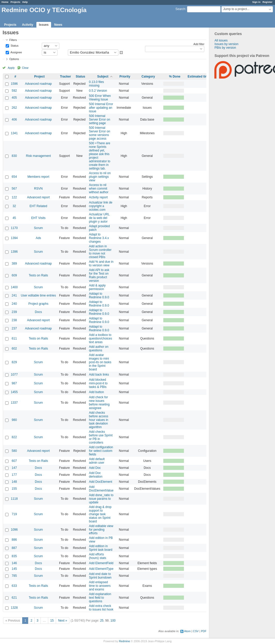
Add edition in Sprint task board (101, 548)
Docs (38, 312)
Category (148, 77)
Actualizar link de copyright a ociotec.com (101, 206)
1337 (14, 403)
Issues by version (226, 44)
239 (14, 312)
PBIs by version (225, 48)
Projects (15, 2)
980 (14, 420)
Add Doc (95, 468)
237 (14, 328)
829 (14, 362)
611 (14, 338)
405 (14, 98)
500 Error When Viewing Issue (100, 98)
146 (14, 563)
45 (14, 218)
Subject (103, 77)
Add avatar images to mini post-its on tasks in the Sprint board (100, 362)
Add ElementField (101, 563)
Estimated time (199, 77)
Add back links (99, 375)
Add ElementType (101, 569)
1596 (14, 84)
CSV (196, 631)
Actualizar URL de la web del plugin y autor (99, 218)
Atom (187, 631)
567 (14, 189)
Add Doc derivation (96, 475)
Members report (38, 177)
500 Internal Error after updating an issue (101, 108)
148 (14, 482)
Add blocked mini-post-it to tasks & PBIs (98, 383)
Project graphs (38, 304)
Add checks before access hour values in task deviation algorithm (99, 420)
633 (14, 586)
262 (14, 108)
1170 (14, 228)
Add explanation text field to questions (100, 598)
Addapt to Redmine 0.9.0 (99, 295)
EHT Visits (38, 218)
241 (14, 295)
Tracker (65, 77)
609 (14, 275)
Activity (27, 25)
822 (14, 437)
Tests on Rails (38, 275)
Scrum (38, 228)
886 (14, 540)
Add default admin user (97, 461)
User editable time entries (38, 295)
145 (14, 569)
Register (268, 2)
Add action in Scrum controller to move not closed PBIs (100, 252)
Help (25, 2)
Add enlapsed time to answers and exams (100, 586)
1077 (14, 375)
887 (14, 548)
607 (14, 461)
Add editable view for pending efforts (101, 530)
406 (14, 120)
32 (14, 206)
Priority (125, 77)
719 (14, 514)
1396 (14, 252)
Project (39, 77)
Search (180, 9)
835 (14, 556)
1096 (14, 530)
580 (14, 451)
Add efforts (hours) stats (98, 556)
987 (14, 383)
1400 (14, 287)
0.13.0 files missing (96, 84)
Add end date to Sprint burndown (100, 576)
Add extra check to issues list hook (101, 608)
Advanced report (38, 197)
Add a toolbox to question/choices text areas (100, 338)
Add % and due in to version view (101, 264)
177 (14, 475)
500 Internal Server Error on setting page (100, 120)
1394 (14, 238)
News (58, 25)
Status (14, 45)
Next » (63, 621)
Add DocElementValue (101, 489)
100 (113, 621)
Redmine (124, 641)
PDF (204, 631)
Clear (25, 68)
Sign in (256, 2)
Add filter (199, 44)
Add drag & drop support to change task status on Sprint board (100, 514)
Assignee (16, 52)
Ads (38, 238)
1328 (14, 608)
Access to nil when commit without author (99, 189)
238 (14, 320)
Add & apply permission (97, 287)
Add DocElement (101, 482)
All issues (221, 40)
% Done (175, 77)
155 (14, 489)
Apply (11, 68)
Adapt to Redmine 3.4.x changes (99, 238)
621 (14, 598)
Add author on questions (99, 349)
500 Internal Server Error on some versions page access (100, 133)
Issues (44, 25)
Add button (96, 392)
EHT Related (38, 206)
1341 (14, 133)
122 (14, 197)
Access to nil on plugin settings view (100, 177)
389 (14, 264)
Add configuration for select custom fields (101, 451)
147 (14, 468)
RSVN (38, 189)
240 (14, 304)
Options (14, 59)
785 (14, 576)
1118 (14, 499)
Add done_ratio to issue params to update (101, 499)
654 (14, 177)
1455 (14, 392)
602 (14, 349)
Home (5, 2)
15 (52, 621)
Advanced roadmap (38, 84)
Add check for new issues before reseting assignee (99, 403)
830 (14, 156)
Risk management (38, 156)
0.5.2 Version (98, 91)
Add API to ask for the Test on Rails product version (99, 275)
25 (102, 621)
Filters (13, 40)
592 (14, 91)
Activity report (98, 197)
